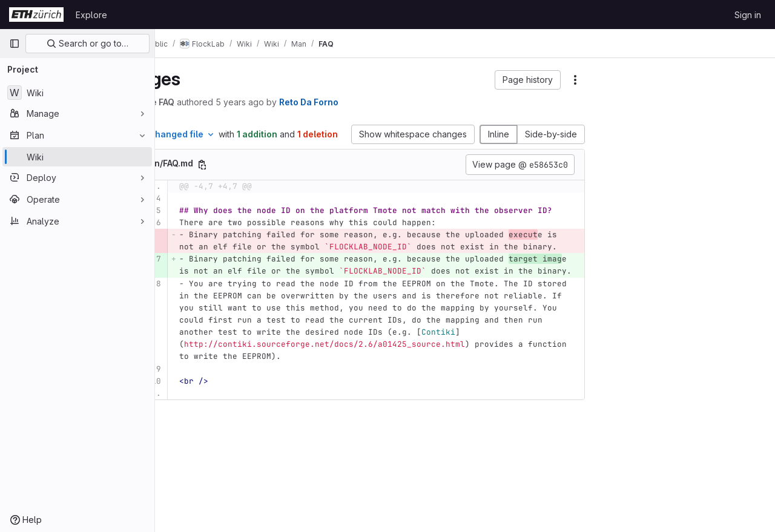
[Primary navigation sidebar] (15, 44)
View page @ (520, 177)
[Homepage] (36, 15)
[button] (528, 80)
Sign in (748, 15)
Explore (91, 15)
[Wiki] (77, 93)
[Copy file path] (265, 177)
